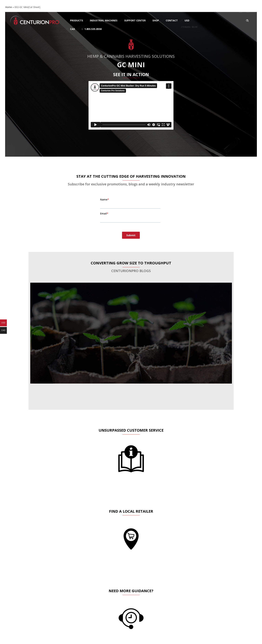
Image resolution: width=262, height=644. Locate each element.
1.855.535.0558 (92, 29)
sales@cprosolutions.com (52, 9)
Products (77, 20)
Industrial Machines (104, 20)
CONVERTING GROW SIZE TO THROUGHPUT (131, 263)
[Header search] (247, 21)
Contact (172, 20)
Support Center (135, 20)
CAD (73, 29)
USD (187, 20)
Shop (156, 20)
